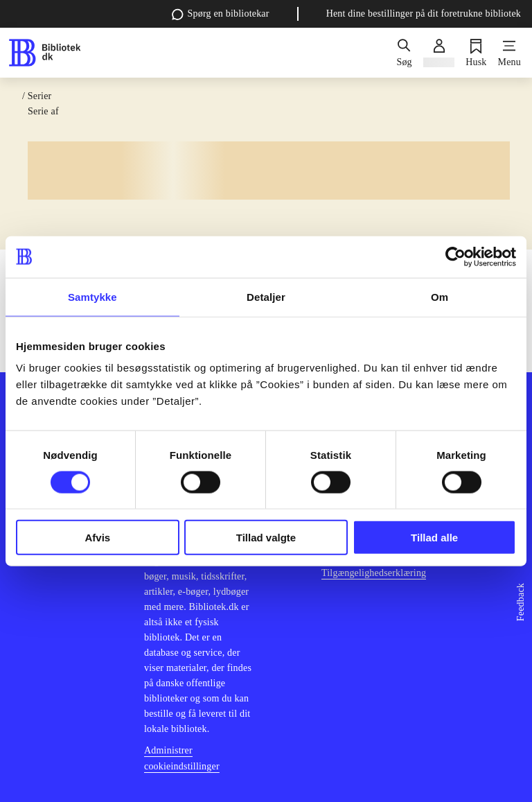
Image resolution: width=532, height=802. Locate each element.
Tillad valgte (266, 538)
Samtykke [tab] (92, 296)
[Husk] (476, 53)
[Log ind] (439, 53)
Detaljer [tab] (266, 296)
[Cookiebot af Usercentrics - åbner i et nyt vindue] (455, 256)
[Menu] (509, 53)
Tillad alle (434, 538)
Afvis (97, 538)
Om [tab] (440, 296)
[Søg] (404, 53)
